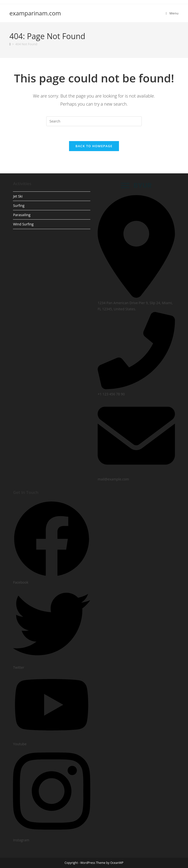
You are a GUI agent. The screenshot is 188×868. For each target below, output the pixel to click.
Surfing (19, 206)
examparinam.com (35, 13)
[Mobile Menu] (172, 13)
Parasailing (22, 215)
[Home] (10, 44)
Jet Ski (18, 196)
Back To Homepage (94, 146)
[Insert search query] (94, 121)
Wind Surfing (23, 224)
